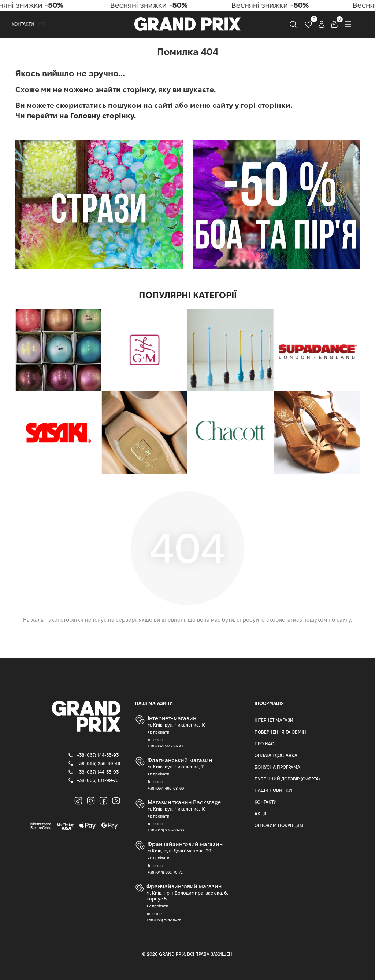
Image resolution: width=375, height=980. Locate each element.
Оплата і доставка (276, 755)
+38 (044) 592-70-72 (165, 872)
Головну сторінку (102, 116)
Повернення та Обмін (280, 732)
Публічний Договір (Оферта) (287, 779)
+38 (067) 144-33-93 (165, 746)
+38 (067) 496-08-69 (166, 788)
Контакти (23, 24)
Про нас (264, 744)
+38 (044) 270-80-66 (166, 830)
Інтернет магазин (276, 720)
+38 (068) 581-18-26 (164, 920)
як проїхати (158, 732)
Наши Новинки (273, 790)
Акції (260, 814)
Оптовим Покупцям (279, 825)
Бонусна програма (277, 767)
